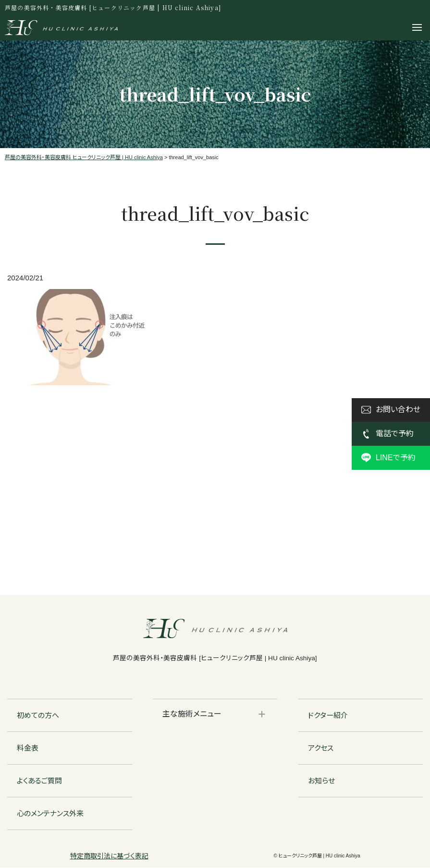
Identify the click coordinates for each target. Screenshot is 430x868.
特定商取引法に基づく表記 (109, 856)
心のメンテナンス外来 (50, 814)
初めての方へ (38, 716)
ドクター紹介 (328, 716)
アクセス (321, 748)
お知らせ (321, 781)
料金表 (28, 748)
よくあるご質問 (39, 781)
